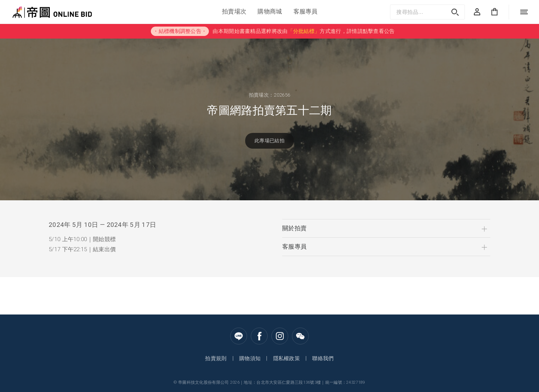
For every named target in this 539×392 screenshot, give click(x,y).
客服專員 (306, 11)
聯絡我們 (323, 358)
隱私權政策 (287, 358)
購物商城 (270, 11)
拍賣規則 (216, 358)
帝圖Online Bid (31, 11)
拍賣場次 (234, 11)
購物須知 (250, 358)
